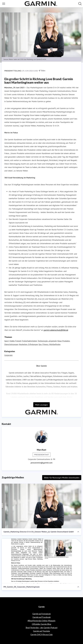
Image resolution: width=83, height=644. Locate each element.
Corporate (8, 355)
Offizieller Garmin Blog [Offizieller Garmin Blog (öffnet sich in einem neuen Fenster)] (41, 624)
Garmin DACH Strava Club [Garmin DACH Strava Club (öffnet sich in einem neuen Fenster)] (41, 634)
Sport (7, 341)
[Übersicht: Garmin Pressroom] (41, 4)
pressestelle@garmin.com (42, 463)
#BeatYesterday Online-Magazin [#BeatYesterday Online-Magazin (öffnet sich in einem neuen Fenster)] (41, 621)
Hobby (12, 341)
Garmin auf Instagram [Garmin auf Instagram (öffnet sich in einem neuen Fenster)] (42, 614)
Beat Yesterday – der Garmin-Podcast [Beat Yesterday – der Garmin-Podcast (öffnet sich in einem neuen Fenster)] (42, 628)
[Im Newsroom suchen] (80, 4)
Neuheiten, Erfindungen (28, 344)
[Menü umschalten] (4, 4)
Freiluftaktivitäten (29, 341)
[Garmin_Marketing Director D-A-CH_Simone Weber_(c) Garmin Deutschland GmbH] (41, 506)
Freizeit (18, 341)
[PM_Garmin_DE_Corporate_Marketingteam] (41, 561)
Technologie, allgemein (47, 341)
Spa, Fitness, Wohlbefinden (50, 344)
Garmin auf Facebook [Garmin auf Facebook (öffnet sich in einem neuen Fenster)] (42, 617)
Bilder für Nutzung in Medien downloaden (62, 478)
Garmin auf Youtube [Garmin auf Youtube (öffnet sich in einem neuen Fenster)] (41, 631)
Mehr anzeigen (41, 405)
